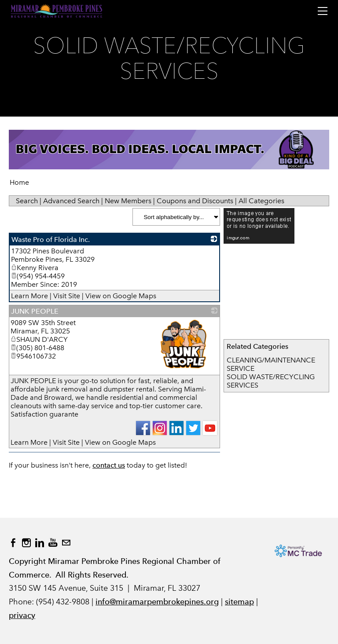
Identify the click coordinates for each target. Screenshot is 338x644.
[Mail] (66, 543)
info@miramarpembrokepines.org (157, 602)
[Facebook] (13, 543)
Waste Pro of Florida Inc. (51, 240)
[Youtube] (53, 543)
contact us (109, 465)
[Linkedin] (40, 543)
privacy (22, 615)
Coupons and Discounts (195, 201)
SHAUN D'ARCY (39, 339)
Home (19, 182)
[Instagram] (26, 543)
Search (27, 201)
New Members (128, 201)
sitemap (239, 602)
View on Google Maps (121, 296)
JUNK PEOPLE (35, 311)
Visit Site (67, 296)
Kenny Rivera (35, 268)
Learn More (29, 296)
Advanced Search (71, 201)
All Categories (261, 201)
